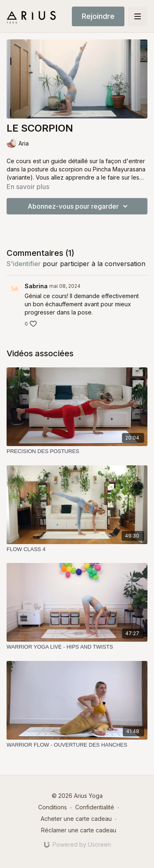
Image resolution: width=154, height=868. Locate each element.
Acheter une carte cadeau (76, 819)
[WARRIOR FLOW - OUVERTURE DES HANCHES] (77, 745)
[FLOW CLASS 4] (77, 549)
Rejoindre (98, 16)
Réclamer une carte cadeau (79, 830)
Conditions (53, 807)
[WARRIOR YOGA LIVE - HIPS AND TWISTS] (77, 647)
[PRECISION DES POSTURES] (77, 451)
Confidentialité (95, 807)
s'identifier (24, 264)
